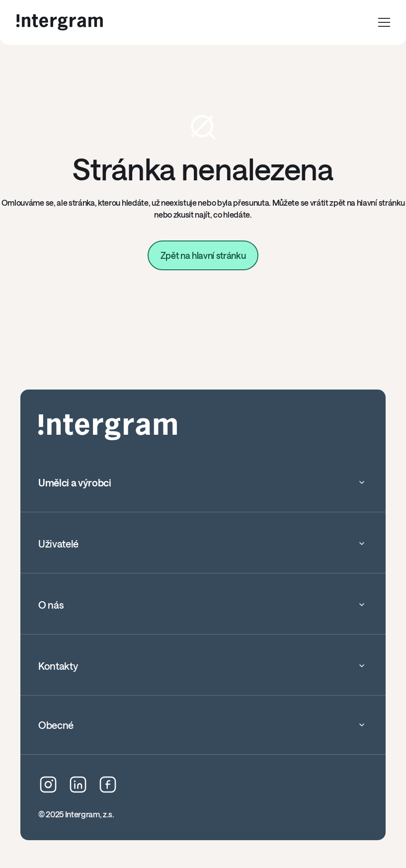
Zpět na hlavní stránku (203, 255)
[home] (60, 22)
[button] (384, 22)
